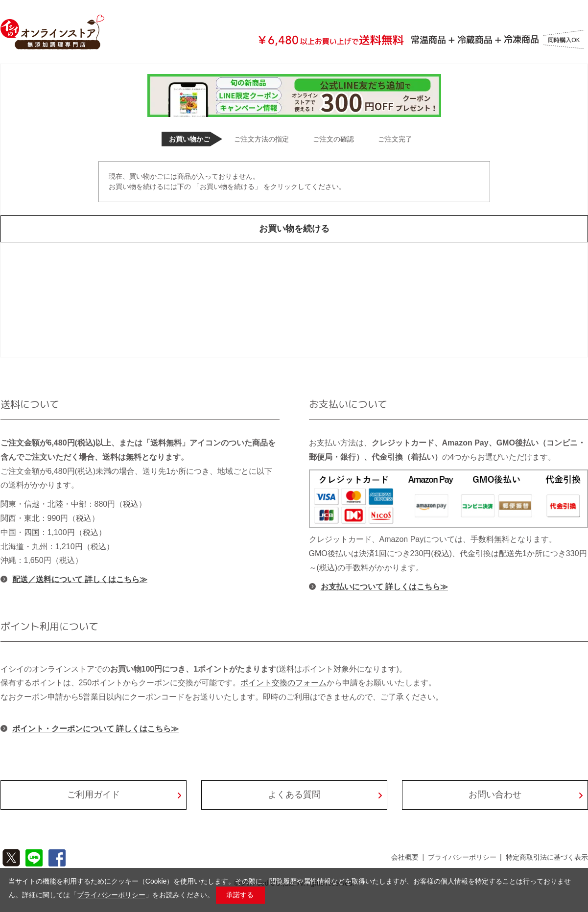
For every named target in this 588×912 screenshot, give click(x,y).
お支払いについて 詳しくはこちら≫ (384, 587)
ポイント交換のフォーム (283, 683)
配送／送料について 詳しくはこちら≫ (80, 579)
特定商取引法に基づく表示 (547, 857)
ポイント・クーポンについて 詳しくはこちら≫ (95, 729)
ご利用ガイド (94, 795)
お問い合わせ (495, 795)
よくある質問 (294, 795)
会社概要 (405, 857)
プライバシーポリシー (462, 857)
